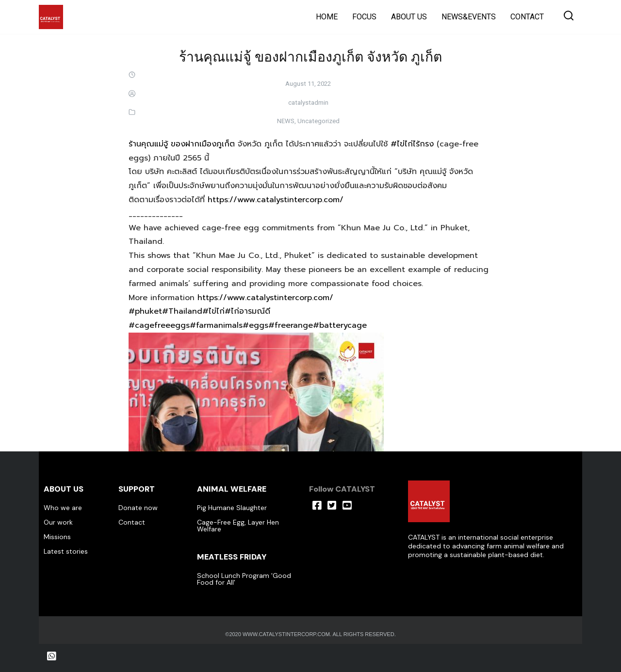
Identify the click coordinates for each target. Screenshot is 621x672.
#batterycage (340, 325)
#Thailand (182, 311)
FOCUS (364, 17)
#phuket (145, 311)
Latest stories (66, 551)
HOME (327, 17)
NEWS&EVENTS (469, 17)
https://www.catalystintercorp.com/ (276, 200)
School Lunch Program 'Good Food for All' (244, 579)
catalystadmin (308, 103)
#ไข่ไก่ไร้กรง (412, 144)
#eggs (255, 325)
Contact (132, 522)
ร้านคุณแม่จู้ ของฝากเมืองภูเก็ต (182, 144)
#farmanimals (216, 325)
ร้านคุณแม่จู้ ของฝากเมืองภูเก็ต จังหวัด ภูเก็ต (310, 56)
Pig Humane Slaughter (232, 508)
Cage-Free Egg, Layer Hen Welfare (238, 526)
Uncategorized (319, 121)
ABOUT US (409, 17)
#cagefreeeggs (159, 325)
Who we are (63, 508)
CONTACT (527, 17)
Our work (58, 522)
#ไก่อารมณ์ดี (247, 311)
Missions (57, 537)
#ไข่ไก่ (213, 311)
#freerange (291, 325)
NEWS (286, 121)
